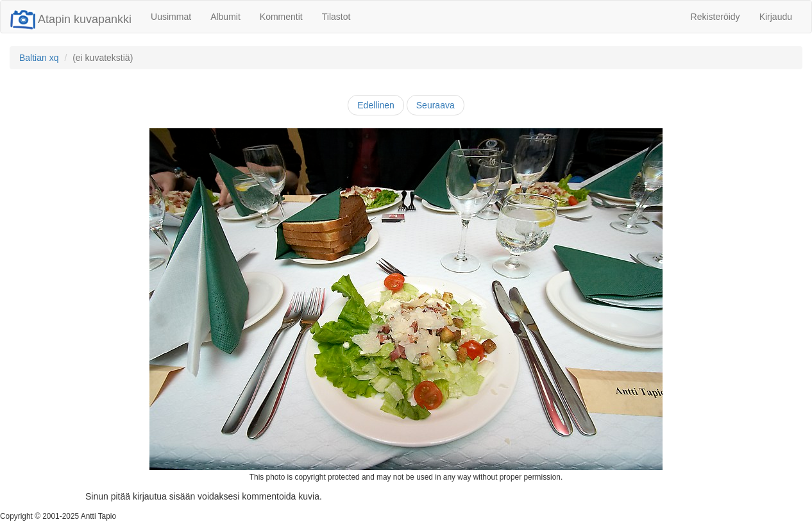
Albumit (225, 17)
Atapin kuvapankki (71, 19)
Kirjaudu (776, 17)
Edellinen (376, 105)
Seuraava (436, 105)
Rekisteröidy (715, 17)
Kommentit (281, 17)
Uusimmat (171, 17)
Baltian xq (39, 58)
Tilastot (336, 17)
